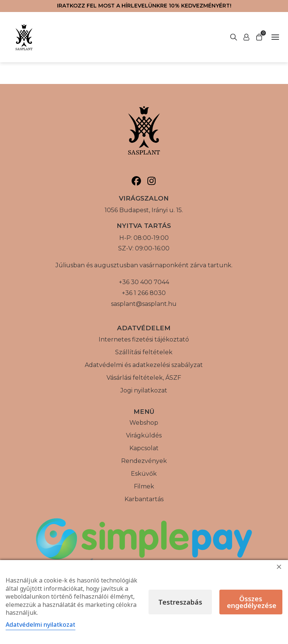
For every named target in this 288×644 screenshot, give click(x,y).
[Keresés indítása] (246, 37)
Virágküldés (144, 435)
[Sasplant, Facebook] (136, 181)
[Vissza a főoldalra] (24, 37)
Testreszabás (180, 602)
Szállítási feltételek (144, 352)
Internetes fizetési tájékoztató (144, 339)
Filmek (144, 486)
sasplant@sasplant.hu (144, 304)
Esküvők (144, 474)
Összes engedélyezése (252, 602)
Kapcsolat (144, 448)
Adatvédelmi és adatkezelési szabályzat (144, 365)
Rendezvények (144, 461)
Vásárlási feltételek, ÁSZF (144, 378)
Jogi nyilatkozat (144, 390)
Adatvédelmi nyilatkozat (40, 625)
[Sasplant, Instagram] (152, 181)
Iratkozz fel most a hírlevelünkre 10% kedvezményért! (144, 6)
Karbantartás (144, 499)
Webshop (144, 423)
